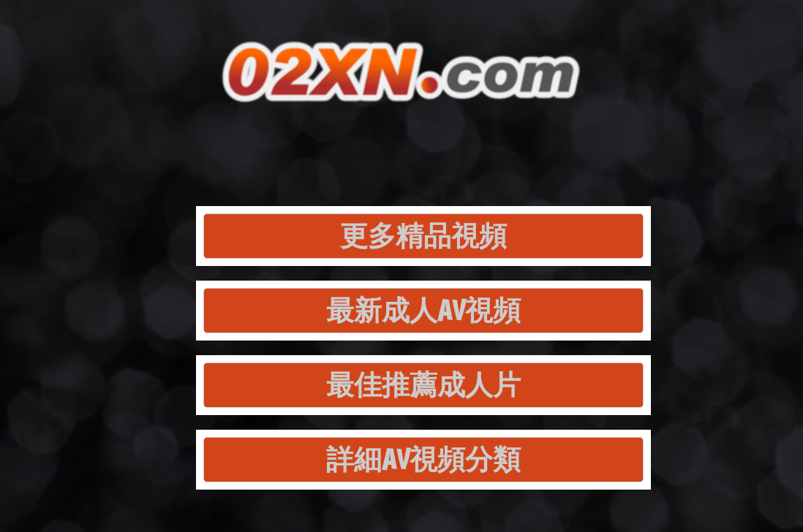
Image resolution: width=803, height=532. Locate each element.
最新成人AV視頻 (423, 310)
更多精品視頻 (423, 236)
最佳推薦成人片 (423, 385)
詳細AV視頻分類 (423, 459)
